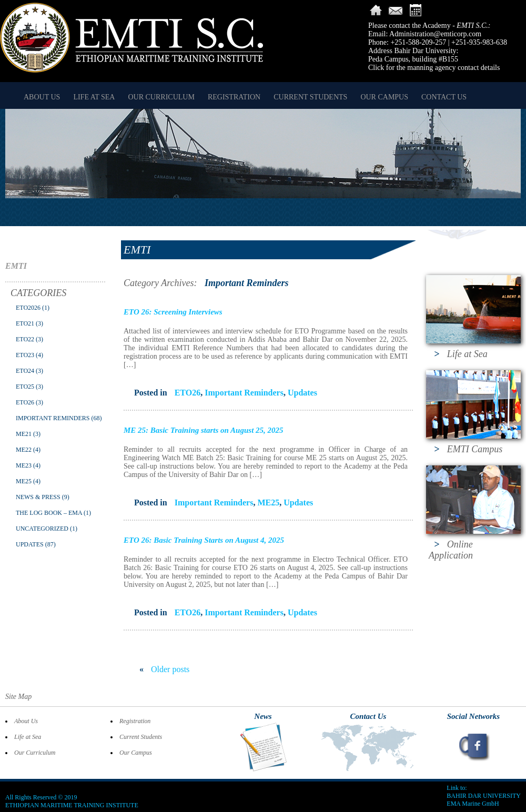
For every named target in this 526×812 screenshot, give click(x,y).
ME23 (24, 465)
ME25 (24, 481)
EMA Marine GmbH (473, 804)
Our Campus (384, 97)
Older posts (164, 669)
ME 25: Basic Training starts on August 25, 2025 (204, 430)
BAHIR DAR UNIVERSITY (484, 796)
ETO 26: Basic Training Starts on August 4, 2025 (204, 540)
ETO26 (25, 402)
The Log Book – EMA (49, 513)
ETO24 (25, 371)
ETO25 (25, 387)
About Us (42, 97)
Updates (30, 544)
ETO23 (25, 355)
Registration (234, 97)
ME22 (24, 450)
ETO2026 (28, 308)
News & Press (38, 497)
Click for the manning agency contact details (434, 68)
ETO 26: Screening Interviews (173, 312)
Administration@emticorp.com (435, 34)
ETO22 (25, 339)
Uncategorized (42, 529)
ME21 (24, 434)
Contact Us (444, 97)
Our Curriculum (161, 97)
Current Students (310, 97)
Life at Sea (94, 97)
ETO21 (25, 323)
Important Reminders (53, 418)
